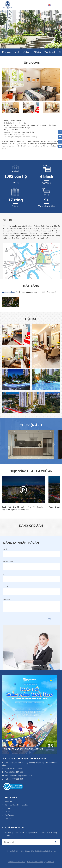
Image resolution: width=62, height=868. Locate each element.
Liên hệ (8, 819)
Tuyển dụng (10, 815)
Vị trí (17, 52)
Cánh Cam (37, 858)
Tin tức (8, 812)
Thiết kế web (26, 858)
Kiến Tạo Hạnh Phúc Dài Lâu (17, 805)
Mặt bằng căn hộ (49, 292)
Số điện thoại (8, 562)
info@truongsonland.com (21, 775)
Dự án (7, 808)
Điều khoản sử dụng (36, 862)
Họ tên (6, 549)
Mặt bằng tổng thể (9, 292)
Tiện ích (38, 52)
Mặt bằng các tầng (30, 292)
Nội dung (7, 599)
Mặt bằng (27, 52)
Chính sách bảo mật (17, 862)
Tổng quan (6, 52)
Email (5, 574)
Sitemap (50, 862)
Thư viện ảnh (50, 52)
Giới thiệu (9, 801)
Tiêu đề (6, 587)
